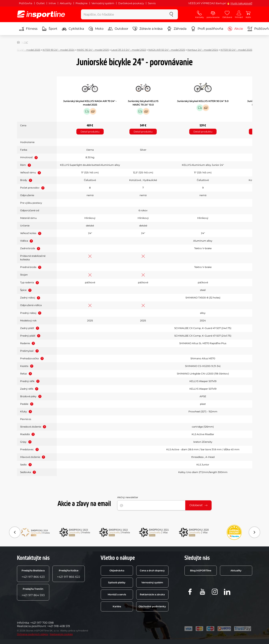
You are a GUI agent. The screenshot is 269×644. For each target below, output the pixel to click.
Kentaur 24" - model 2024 (203, 50)
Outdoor (118, 29)
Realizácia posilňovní (31, 626)
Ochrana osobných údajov (33, 634)
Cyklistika (73, 29)
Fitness (28, 29)
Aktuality (66, 3)
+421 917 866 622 (69, 574)
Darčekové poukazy (131, 3)
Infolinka (23, 623)
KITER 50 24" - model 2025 (236, 50)
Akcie (235, 29)
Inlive (52, 3)
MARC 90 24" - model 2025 (93, 50)
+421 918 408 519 (59, 626)
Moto (96, 29)
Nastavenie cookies (61, 634)
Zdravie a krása (148, 29)
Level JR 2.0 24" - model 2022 (129, 50)
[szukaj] (171, 14)
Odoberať (198, 505)
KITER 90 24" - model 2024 (59, 50)
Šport (50, 29)
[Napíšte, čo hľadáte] (123, 14)
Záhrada (177, 29)
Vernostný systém (103, 3)
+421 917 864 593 (33, 592)
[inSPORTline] (41, 14)
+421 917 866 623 (33, 574)
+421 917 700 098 (42, 623)
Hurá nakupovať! (241, 3)
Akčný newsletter (128, 497)
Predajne (82, 3)
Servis (152, 3)
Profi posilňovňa (207, 29)
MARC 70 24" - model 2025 (24, 50)
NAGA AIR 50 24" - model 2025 (167, 50)
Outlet (40, 3)
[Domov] (18, 42)
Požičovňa (26, 3)
